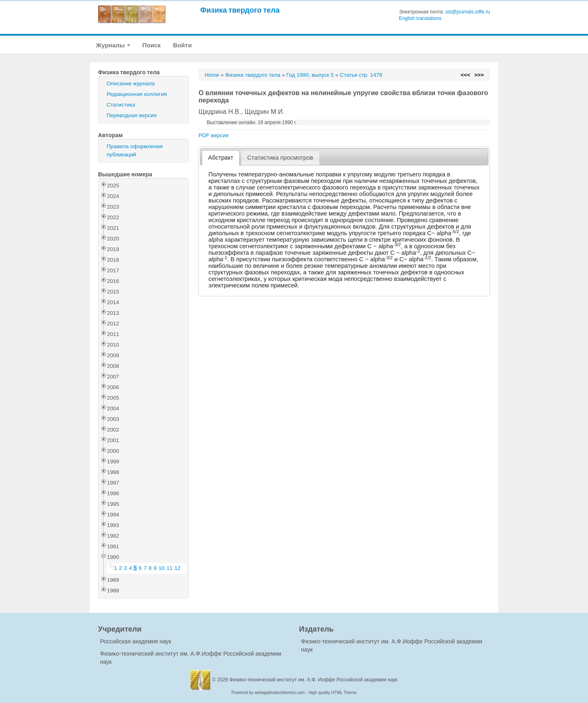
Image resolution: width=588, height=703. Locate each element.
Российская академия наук (136, 641)
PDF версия (213, 135)
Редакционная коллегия (137, 94)
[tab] (221, 158)
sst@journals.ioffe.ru (468, 12)
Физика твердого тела (240, 10)
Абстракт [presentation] (221, 158)
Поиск (152, 45)
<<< (465, 75)
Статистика (121, 105)
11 (170, 568)
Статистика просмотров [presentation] (280, 158)
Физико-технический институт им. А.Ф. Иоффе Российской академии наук (314, 680)
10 (161, 568)
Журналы (113, 45)
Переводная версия (131, 115)
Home (212, 75)
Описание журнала (131, 83)
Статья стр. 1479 (361, 75)
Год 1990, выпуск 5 (310, 75)
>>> (479, 75)
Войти (183, 45)
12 (177, 568)
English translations (420, 18)
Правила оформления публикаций (135, 150)
